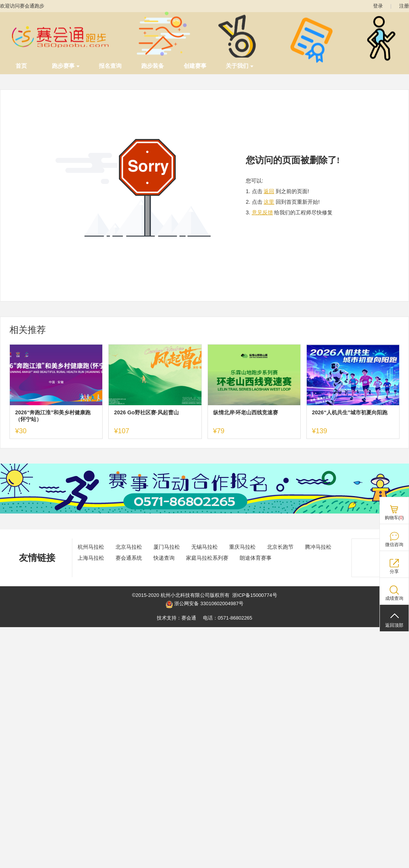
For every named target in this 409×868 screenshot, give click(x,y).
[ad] (204, 512)
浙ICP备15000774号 (255, 595)
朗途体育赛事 (256, 558)
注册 (404, 6)
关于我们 (240, 66)
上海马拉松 (91, 558)
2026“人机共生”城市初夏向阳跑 (350, 412)
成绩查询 (394, 598)
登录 (378, 6)
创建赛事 (195, 66)
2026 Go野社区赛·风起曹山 (146, 412)
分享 (394, 571)
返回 (269, 191)
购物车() (394, 518)
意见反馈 (262, 212)
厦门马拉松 (167, 547)
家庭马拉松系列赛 (207, 558)
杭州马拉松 (91, 547)
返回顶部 (394, 625)
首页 (21, 66)
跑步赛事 (66, 66)
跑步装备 (153, 66)
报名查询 (110, 66)
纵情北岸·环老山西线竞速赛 (246, 412)
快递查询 (164, 558)
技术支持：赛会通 (176, 618)
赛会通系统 (129, 558)
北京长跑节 (280, 547)
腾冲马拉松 (318, 547)
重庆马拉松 (242, 547)
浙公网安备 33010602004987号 (204, 604)
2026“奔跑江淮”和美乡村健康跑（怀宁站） (53, 416)
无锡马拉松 (204, 547)
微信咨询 (394, 545)
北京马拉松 (129, 547)
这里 (269, 202)
